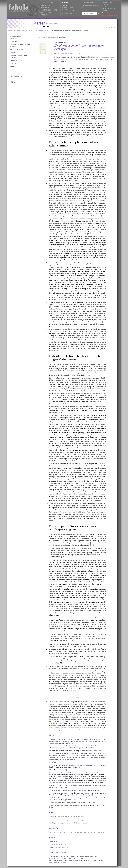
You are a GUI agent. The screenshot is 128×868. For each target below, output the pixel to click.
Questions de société (49, 10)
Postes (50, 12)
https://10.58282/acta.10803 (58, 862)
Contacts (105, 11)
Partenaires (111, 9)
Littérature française (91, 832)
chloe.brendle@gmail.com (63, 847)
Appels (44, 12)
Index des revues (67, 13)
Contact (13, 64)
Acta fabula (20, 31)
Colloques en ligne (88, 8)
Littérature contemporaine (75, 832)
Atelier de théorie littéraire (90, 6)
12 (78, 387)
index (12, 67)
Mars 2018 (30, 31)
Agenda (44, 14)
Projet (104, 6)
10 (55, 271)
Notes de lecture (42, 31)
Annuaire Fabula (107, 2)
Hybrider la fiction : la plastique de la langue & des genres (75, 358)
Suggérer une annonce (110, 15)
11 (80, 311)
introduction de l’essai (85, 741)
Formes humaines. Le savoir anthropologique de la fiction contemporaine (78, 781)
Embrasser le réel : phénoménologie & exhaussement (75, 144)
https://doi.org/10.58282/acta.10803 (69, 53)
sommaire (13, 41)
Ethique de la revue (17, 61)
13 (50, 446)
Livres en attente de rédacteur (17, 37)
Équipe (104, 9)
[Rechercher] (98, 14)
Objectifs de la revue (17, 49)
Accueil (11, 31)
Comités (13, 52)
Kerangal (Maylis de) (60, 832)
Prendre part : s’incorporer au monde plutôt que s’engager (75, 528)
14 (71, 604)
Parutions (45, 8)
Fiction (51, 832)
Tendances (105, 4)
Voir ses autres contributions (58, 844)
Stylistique (101, 832)
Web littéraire (47, 6)
